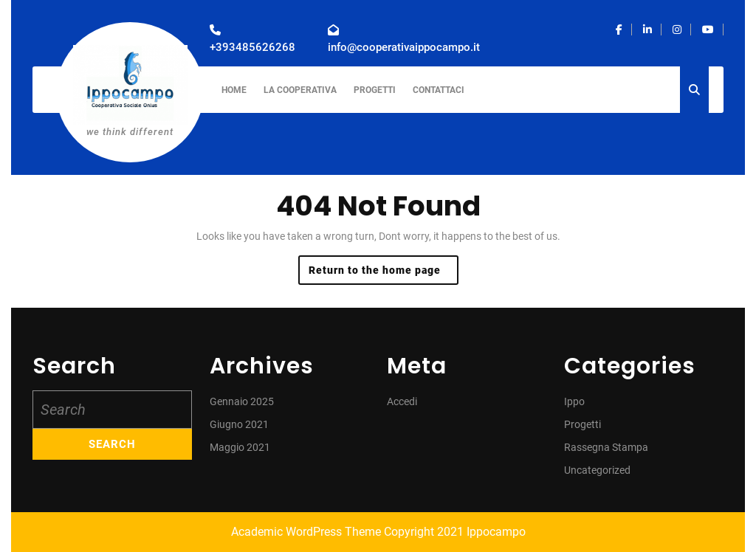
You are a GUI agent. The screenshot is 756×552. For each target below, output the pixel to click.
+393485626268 (252, 47)
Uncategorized (597, 470)
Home (234, 90)
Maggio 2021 (240, 447)
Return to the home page (384, 273)
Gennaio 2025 (242, 401)
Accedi (402, 401)
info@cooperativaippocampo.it (404, 47)
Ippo (574, 401)
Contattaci (439, 90)
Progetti (375, 90)
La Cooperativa (300, 90)
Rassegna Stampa (606, 447)
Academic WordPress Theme (306, 532)
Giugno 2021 (239, 424)
